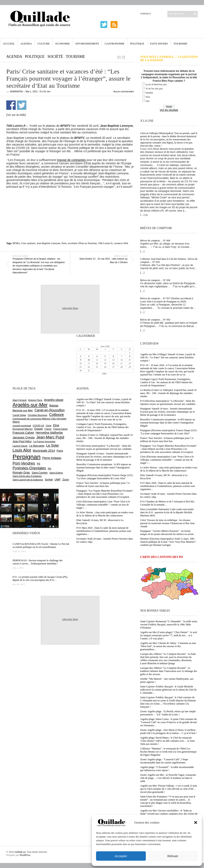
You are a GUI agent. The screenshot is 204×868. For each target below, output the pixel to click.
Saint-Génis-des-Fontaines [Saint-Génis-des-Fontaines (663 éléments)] (27, 476)
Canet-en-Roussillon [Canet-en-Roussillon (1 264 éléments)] (50, 410)
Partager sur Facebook (11, 105)
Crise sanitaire (28, 243)
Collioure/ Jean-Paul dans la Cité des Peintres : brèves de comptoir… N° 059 (169, 260)
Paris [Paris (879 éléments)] (60, 451)
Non (148, 97)
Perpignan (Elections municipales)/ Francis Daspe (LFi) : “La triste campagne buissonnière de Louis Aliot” (169, 432)
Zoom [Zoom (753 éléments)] (66, 480)
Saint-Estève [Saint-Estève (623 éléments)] (56, 473)
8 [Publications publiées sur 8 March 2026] (130, 356)
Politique (137, 44)
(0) (146, 215)
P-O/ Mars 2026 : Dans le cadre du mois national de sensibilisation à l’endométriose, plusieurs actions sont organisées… (167, 486)
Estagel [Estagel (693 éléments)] (38, 429)
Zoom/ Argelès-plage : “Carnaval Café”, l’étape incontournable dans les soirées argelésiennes (164, 761)
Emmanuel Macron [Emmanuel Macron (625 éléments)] (23, 429)
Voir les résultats (169, 110)
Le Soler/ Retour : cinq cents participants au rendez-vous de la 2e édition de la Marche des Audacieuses (169, 469)
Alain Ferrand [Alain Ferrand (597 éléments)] (20, 400)
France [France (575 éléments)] (48, 429)
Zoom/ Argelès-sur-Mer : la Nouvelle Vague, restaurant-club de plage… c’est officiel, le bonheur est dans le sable (168, 778)
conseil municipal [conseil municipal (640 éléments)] (22, 426)
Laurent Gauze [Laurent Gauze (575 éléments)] (20, 446)
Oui (148, 101)
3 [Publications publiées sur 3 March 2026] (89, 356)
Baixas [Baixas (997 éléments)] (54, 405)
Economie (63, 44)
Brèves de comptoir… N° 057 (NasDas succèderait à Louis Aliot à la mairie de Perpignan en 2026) (167, 300)
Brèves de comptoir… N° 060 (155, 241)
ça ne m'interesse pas (156, 84)
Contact (146, 14)
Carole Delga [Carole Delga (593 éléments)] (19, 415)
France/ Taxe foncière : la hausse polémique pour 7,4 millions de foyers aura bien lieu (167, 440)
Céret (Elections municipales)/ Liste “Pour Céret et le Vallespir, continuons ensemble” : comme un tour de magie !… (167, 460)
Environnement (87, 44)
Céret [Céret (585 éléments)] (49, 426)
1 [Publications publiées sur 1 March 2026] (130, 353)
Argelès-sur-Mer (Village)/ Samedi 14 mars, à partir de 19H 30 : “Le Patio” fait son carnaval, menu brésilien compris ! (168, 357)
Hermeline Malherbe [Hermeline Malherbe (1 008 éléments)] (49, 433)
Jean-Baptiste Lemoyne (48, 243)
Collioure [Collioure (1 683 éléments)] (56, 415)
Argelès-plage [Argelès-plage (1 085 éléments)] (54, 400)
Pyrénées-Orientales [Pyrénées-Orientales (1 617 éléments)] (29, 468)
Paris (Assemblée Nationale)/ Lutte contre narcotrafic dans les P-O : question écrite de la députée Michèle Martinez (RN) (167, 512)
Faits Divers (159, 44)
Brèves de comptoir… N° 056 (155, 320)
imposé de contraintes (71, 160)
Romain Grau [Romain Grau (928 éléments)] (21, 473)
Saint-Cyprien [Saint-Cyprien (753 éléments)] (40, 473)
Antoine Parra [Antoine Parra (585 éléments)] (35, 400)
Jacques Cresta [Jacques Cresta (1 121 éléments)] (24, 437)
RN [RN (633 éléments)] (49, 469)
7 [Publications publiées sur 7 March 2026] (121, 356)
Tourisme (180, 44)
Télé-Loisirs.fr (105, 243)
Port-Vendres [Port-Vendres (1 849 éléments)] (24, 463)
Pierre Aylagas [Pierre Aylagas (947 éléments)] (52, 458)
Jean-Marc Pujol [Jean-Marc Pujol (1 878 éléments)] (50, 437)
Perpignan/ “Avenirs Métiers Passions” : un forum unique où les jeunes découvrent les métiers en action (167, 533)
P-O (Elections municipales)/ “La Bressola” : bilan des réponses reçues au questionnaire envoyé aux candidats (168, 402)
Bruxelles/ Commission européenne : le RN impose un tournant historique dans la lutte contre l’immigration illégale (168, 423)
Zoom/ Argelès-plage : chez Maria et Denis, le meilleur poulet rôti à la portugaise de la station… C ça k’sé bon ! (169, 732)
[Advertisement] (70, 200)
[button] (196, 822)
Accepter (121, 856)
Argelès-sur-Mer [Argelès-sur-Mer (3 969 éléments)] (30, 405)
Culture (44, 44)
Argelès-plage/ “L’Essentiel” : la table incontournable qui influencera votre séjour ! (167, 769)
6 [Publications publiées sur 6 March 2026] (113, 356)
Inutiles (149, 93)
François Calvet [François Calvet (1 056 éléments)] (23, 433)
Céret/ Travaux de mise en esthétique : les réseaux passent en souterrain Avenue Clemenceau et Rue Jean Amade (167, 523)
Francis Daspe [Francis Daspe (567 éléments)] (60, 429)
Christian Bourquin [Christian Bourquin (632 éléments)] (37, 415)
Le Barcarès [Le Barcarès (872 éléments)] (37, 446)
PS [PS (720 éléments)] (38, 464)
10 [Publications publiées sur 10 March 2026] (89, 360)
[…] (142, 215)
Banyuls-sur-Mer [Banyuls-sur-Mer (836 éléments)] (23, 410)
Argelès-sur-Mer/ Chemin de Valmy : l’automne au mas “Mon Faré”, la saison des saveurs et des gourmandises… (168, 646)
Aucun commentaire (124, 91)
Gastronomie (115, 44)
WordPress (25, 855)
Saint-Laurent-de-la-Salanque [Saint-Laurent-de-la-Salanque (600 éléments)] (28, 480)
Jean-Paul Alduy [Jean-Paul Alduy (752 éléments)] (22, 441)
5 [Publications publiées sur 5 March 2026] (105, 356)
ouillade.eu (20, 852)
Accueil (9, 44)
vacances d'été (121, 243)
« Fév (104, 374)
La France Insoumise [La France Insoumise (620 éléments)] (44, 441)
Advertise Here (70, 308)
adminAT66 (16, 91)
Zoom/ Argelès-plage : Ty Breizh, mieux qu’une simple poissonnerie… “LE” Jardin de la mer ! (168, 713)
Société (55, 57)
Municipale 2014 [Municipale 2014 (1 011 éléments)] (44, 451)
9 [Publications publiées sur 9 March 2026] (81, 360)
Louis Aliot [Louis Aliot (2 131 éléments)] (22, 450)
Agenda (26, 44)
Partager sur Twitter (22, 105)
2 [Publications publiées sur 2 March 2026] (81, 356)
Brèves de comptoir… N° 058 (155, 280)
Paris (64, 243)
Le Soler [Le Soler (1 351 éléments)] (53, 445)
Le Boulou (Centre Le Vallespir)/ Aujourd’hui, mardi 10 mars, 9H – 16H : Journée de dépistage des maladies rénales (168, 393)
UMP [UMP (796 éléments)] (58, 480)
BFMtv (16, 243)
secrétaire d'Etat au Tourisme (82, 243)
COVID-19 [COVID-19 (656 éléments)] (38, 425)
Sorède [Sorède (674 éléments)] (49, 480)
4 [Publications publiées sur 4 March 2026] (97, 356)
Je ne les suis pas (154, 89)
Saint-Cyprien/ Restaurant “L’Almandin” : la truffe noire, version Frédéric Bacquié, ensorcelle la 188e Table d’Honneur (169, 625)
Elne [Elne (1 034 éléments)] (56, 425)
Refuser (173, 856)
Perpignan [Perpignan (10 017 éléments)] (27, 457)
